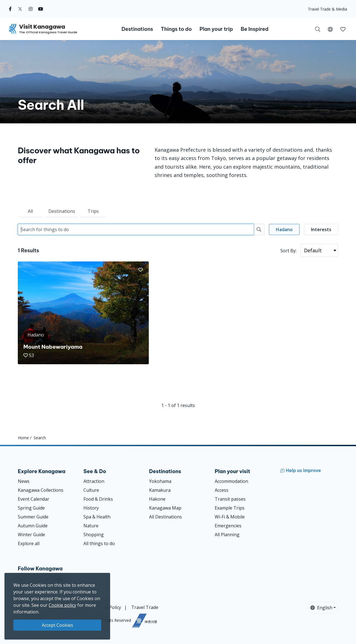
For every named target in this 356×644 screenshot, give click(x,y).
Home (23, 438)
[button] (330, 29)
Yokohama (160, 481)
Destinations (62, 211)
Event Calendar (34, 499)
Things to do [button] (176, 29)
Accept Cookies (57, 625)
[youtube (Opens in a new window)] (41, 9)
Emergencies (228, 526)
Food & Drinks (98, 499)
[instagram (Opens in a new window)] (31, 9)
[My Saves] (343, 29)
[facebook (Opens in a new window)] (10, 9)
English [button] (321, 608)
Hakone (157, 499)
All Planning (227, 535)
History (91, 508)
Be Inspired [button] (254, 29)
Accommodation (231, 481)
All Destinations (165, 517)
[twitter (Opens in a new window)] (20, 9)
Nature (91, 526)
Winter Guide (31, 535)
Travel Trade (145, 607)
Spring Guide (31, 508)
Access (222, 490)
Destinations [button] (137, 29)
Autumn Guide (33, 526)
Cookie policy (62, 605)
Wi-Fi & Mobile (230, 517)
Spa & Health (97, 517)
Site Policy (111, 607)
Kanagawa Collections (41, 490)
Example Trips (230, 508)
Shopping (94, 535)
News (24, 481)
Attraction (94, 481)
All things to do (99, 543)
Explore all (29, 543)
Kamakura (160, 490)
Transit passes (230, 499)
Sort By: (288, 251)
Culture (91, 490)
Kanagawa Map (165, 508)
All (30, 211)
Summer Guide (33, 517)
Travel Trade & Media (327, 9)
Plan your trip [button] (216, 29)
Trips (93, 211)
